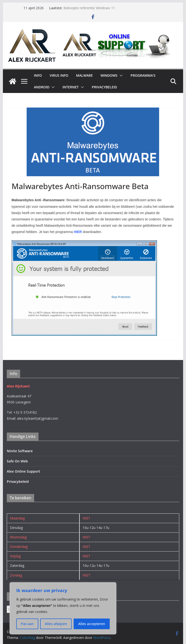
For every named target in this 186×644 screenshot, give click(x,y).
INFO (38, 75)
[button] (120, 75)
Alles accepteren (92, 624)
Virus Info (59, 75)
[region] (63, 608)
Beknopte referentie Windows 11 (89, 8)
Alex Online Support (23, 471)
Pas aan (27, 624)
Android (42, 87)
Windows (109, 75)
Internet (71, 87)
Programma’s (143, 75)
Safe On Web (17, 461)
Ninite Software (20, 451)
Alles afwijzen (56, 624)
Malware (84, 75)
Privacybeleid (104, 87)
